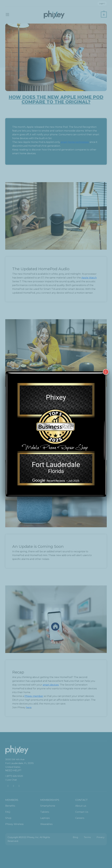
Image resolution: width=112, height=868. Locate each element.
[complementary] (91, 852)
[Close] (106, 372)
